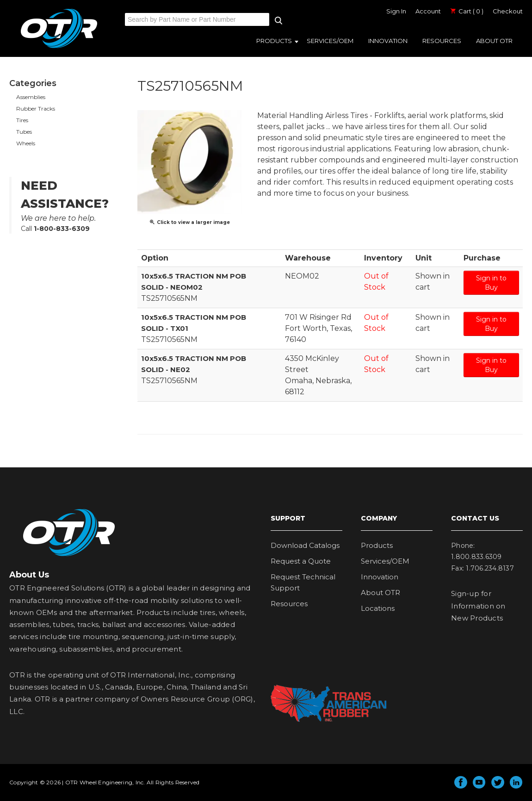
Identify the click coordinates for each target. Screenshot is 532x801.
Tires (22, 120)
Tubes (24, 132)
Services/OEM (330, 41)
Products (274, 41)
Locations (378, 608)
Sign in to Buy (491, 283)
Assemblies (31, 97)
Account (428, 11)
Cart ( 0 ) (467, 11)
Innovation (388, 41)
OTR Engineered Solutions (59, 48)
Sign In (396, 11)
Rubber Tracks (36, 109)
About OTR (494, 41)
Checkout (508, 11)
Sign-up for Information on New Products (478, 606)
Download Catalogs (305, 545)
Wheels (26, 143)
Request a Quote (301, 561)
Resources (442, 41)
